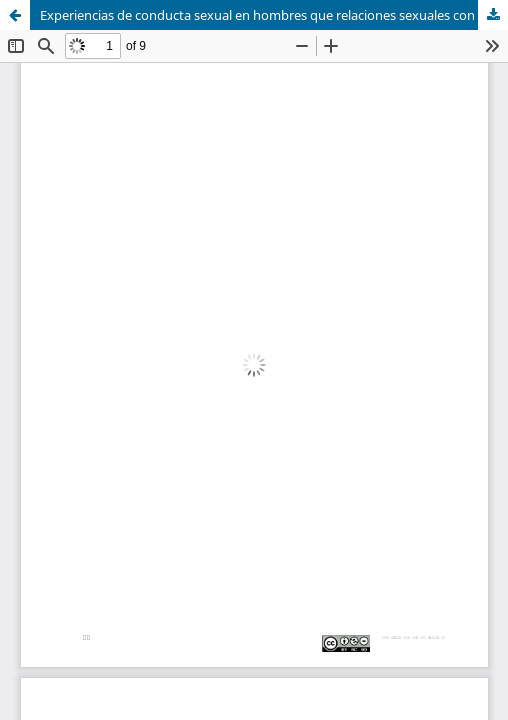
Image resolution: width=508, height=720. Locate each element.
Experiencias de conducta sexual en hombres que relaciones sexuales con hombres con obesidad (274, 15)
